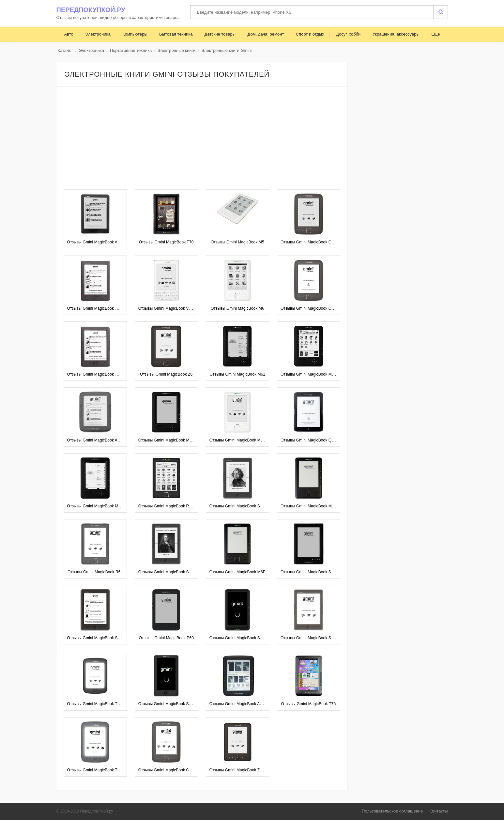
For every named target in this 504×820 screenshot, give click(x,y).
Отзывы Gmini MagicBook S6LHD (311, 638)
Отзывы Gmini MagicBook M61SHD (313, 374)
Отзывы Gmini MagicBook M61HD (169, 440)
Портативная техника (131, 50)
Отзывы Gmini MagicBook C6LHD (311, 308)
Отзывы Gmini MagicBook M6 (237, 308)
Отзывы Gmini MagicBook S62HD (240, 506)
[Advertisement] (202, 139)
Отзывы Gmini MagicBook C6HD (310, 242)
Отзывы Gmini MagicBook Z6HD (239, 770)
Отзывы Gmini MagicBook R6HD (168, 506)
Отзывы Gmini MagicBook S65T (309, 572)
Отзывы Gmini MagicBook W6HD (97, 308)
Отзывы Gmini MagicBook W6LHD (98, 374)
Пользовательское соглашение (392, 811)
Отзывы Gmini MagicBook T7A (308, 704)
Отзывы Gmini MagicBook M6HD (310, 506)
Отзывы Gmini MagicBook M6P (237, 572)
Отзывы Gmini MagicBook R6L (95, 572)
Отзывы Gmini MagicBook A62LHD (99, 242)
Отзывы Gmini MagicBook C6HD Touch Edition (180, 770)
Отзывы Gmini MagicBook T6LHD (97, 770)
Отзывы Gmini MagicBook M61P (96, 506)
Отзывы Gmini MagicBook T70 (166, 242)
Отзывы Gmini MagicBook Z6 (166, 374)
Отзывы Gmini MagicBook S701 (238, 638)
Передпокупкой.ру (91, 10)
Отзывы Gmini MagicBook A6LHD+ (99, 440)
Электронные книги (177, 50)
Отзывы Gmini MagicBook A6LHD (240, 704)
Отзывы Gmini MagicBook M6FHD (240, 440)
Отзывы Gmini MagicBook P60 (166, 638)
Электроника (91, 50)
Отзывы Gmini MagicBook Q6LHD (311, 440)
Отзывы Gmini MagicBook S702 (167, 704)
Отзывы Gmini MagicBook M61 (238, 374)
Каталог (65, 50)
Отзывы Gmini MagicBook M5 (237, 242)
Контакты (438, 811)
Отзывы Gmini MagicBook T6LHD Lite (101, 704)
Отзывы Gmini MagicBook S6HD (96, 638)
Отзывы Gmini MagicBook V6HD (168, 308)
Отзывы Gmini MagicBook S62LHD (170, 572)
